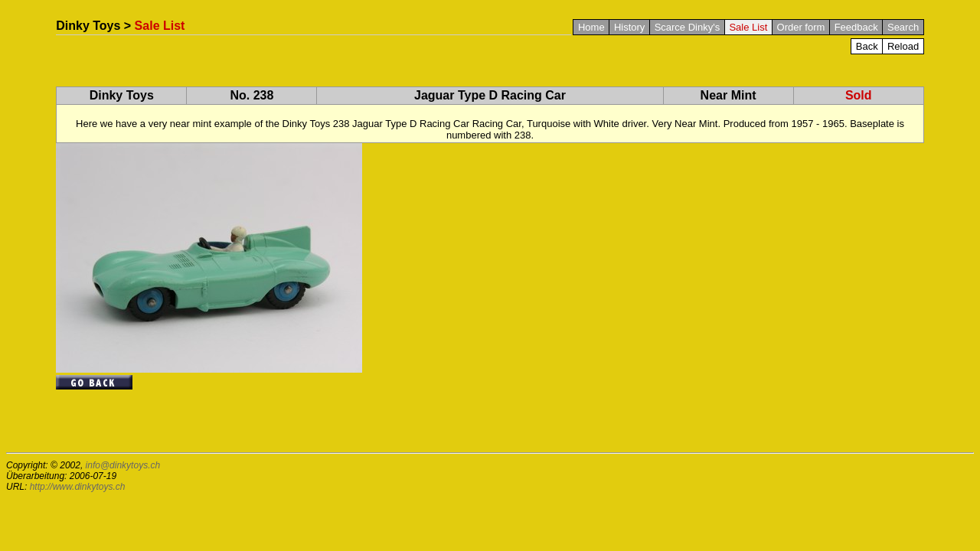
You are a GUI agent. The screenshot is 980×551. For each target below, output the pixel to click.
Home (591, 27)
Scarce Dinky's (688, 27)
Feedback (856, 27)
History (629, 27)
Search (903, 27)
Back (867, 46)
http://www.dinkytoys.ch (78, 487)
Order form (801, 27)
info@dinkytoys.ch (123, 465)
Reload (903, 46)
